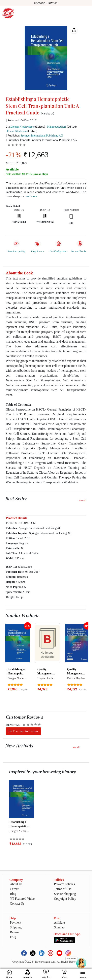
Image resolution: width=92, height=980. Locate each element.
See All (83, 501)
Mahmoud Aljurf (57, 127)
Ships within (27, 174)
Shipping (16, 927)
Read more (31, 196)
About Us (16, 884)
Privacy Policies (64, 884)
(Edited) (40, 126)
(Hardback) (47, 113)
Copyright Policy (65, 899)
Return (14, 932)
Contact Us (17, 903)
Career (14, 889)
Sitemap (59, 927)
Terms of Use (63, 889)
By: (20, 126)
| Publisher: (34, 135)
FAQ (13, 937)
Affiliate (59, 922)
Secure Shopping (65, 894)
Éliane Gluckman (17, 131)
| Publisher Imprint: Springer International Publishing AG (41, 140)
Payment (16, 922)
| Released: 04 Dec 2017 (21, 120)
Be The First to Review (23, 731)
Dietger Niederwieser (23, 127)
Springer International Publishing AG (42, 136)
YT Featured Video (22, 899)
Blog (13, 894)
